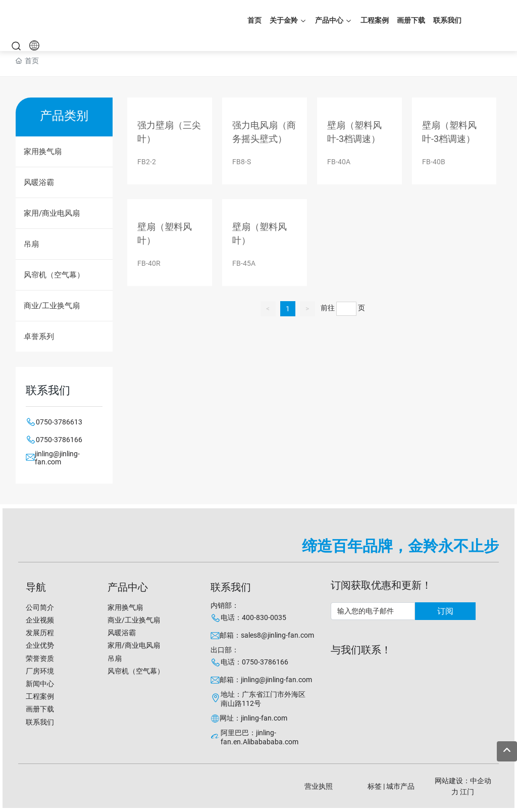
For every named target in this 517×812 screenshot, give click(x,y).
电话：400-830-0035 (253, 617)
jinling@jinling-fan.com (57, 458)
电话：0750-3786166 (254, 662)
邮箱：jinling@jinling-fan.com (266, 680)
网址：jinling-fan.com (253, 718)
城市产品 (400, 786)
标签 (375, 786)
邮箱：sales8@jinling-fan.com (267, 635)
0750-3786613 (59, 422)
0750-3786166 (59, 440)
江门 (467, 792)
